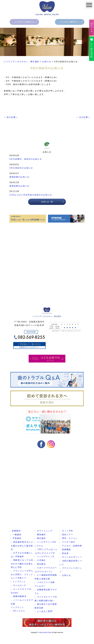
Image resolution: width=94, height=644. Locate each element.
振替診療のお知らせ (19, 177)
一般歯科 (17, 535)
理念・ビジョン (70, 539)
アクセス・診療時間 (72, 546)
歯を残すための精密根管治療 (46, 606)
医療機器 (67, 550)
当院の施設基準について (71, 563)
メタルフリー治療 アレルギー (45, 585)
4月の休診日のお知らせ (21, 168)
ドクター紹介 (69, 542)
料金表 (65, 554)
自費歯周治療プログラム (46, 592)
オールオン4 (19, 586)
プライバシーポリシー (71, 570)
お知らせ (67, 576)
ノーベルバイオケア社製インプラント (22, 604)
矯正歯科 (41, 539)
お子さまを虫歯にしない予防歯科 (22, 555)
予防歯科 (17, 539)
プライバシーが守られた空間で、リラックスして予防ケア (22, 575)
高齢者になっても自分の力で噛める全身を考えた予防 (22, 564)
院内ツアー (68, 535)
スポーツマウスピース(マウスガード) (46, 570)
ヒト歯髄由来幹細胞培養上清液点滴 (46, 577)
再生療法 (41, 564)
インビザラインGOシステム (45, 544)
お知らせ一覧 (47, 202)
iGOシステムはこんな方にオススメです (46, 552)
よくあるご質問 (45, 612)
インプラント (19, 582)
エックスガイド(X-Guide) (21, 591)
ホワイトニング (45, 531)
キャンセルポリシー (72, 557)
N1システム (19, 611)
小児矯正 (41, 561)
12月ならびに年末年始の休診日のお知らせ (31, 195)
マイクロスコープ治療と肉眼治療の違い (46, 599)
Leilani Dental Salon (45, 632)
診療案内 (16, 531)
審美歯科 (41, 535)
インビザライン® (46, 557)
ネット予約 (68, 531)
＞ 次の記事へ (83, 117)
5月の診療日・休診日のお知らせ (26, 159)
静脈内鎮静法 (20, 597)
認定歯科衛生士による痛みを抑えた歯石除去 (22, 546)
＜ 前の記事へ (11, 117)
